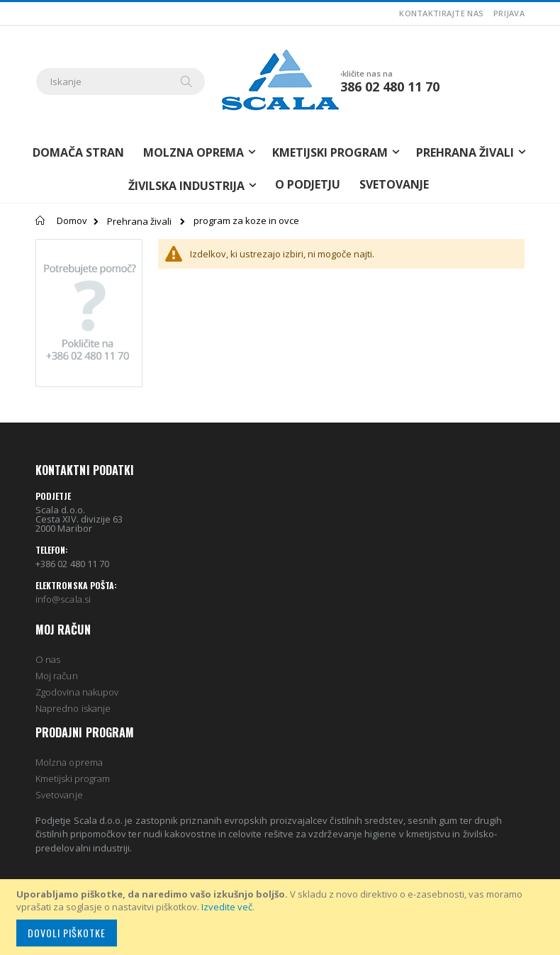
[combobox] (121, 82)
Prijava (509, 13)
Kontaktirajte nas (441, 13)
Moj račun (57, 676)
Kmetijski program (73, 778)
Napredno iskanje (73, 708)
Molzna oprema (69, 762)
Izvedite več (227, 907)
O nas (48, 659)
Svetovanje (394, 184)
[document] (282, 917)
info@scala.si (63, 599)
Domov (72, 220)
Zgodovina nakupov (77, 692)
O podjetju (308, 184)
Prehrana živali (139, 222)
